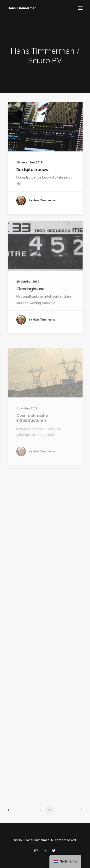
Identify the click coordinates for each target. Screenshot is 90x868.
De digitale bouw (32, 170)
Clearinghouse (30, 305)
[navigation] (65, 861)
